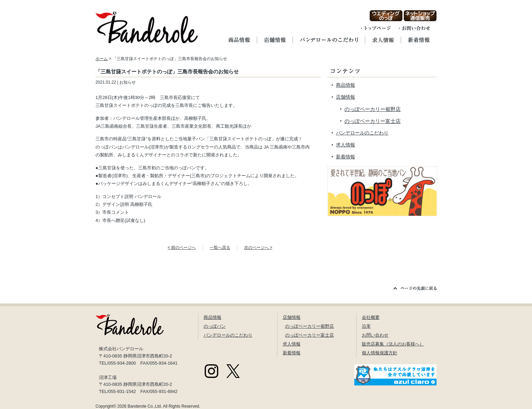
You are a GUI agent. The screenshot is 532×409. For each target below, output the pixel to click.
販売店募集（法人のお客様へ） (393, 344)
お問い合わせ (375, 335)
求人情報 (345, 145)
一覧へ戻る (220, 248)
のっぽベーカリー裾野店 (373, 109)
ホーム (102, 59)
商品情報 (345, 85)
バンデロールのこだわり (362, 133)
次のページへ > (258, 248)
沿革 (366, 326)
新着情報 (345, 157)
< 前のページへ (182, 248)
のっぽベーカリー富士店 (373, 121)
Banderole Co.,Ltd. (145, 406)
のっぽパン (215, 326)
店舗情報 (345, 97)
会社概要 (371, 317)
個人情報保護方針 (380, 353)
